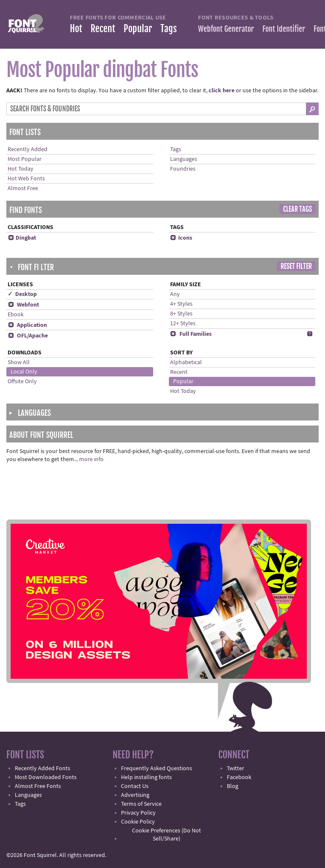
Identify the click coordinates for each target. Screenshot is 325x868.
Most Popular (25, 159)
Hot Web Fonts (26, 179)
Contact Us (135, 786)
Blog (233, 786)
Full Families (191, 334)
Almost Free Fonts (38, 786)
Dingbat (22, 238)
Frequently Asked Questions (157, 768)
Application (27, 325)
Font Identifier (284, 29)
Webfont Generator (226, 29)
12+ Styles (183, 323)
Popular (138, 29)
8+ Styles (181, 314)
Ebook (16, 315)
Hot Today (21, 169)
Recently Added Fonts (43, 768)
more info (91, 459)
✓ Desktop (22, 294)
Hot (76, 29)
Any (175, 294)
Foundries (183, 169)
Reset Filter (296, 266)
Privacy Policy (138, 813)
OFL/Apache (28, 336)
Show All (19, 362)
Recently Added (28, 149)
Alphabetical (186, 362)
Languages (184, 159)
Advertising (135, 795)
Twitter (235, 768)
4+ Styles (181, 304)
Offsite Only (22, 381)
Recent (103, 29)
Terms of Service (141, 804)
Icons (181, 238)
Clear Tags (297, 209)
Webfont (23, 305)
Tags (169, 29)
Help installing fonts (146, 777)
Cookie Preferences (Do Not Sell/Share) (167, 835)
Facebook (239, 777)
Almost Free (23, 188)
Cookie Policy (138, 822)
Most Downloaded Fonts (46, 777)
